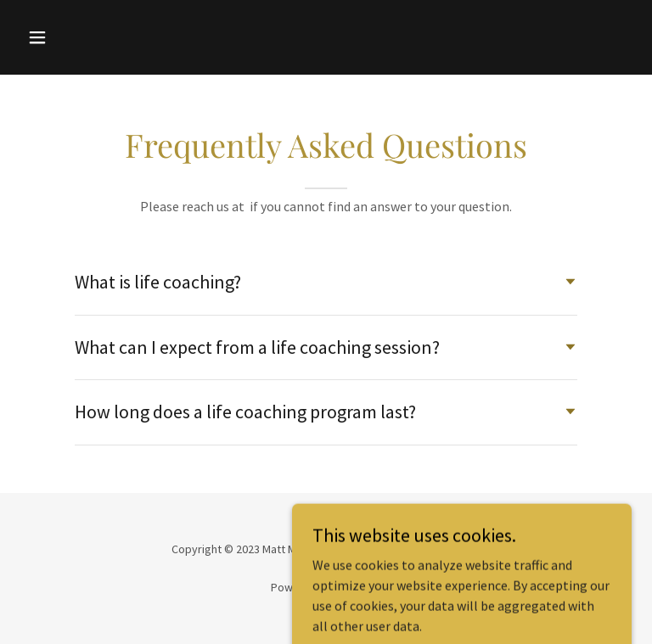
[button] (90, 37)
